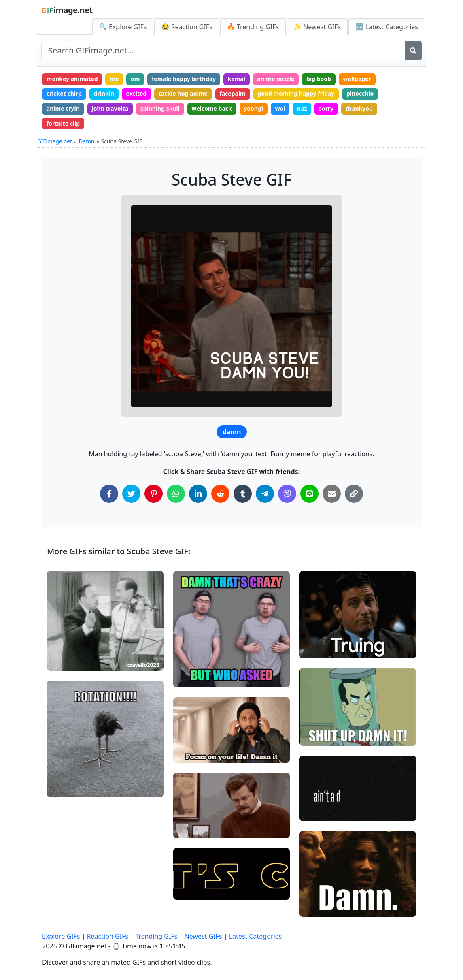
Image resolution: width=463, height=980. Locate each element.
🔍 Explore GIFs (123, 27)
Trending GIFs (156, 936)
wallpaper (357, 79)
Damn (87, 141)
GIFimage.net (55, 141)
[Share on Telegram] (265, 494)
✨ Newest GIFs (317, 27)
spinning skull (160, 108)
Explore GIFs (61, 936)
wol (280, 108)
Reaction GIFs (108, 936)
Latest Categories (256, 936)
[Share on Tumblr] (243, 494)
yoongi (253, 108)
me (114, 79)
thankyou (359, 108)
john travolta (110, 108)
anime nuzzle (276, 79)
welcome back (211, 108)
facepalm (232, 93)
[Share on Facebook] (109, 494)
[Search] (413, 51)
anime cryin (63, 108)
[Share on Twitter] (131, 494)
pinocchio (360, 93)
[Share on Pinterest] (154, 494)
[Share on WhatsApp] (176, 494)
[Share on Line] (309, 494)
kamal (237, 79)
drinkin (104, 93)
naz (302, 108)
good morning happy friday (296, 93)
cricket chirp (64, 93)
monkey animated (72, 79)
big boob (319, 79)
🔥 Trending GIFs (253, 27)
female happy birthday (184, 79)
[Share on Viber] (287, 494)
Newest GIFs (203, 936)
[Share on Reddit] (220, 494)
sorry (326, 108)
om (135, 79)
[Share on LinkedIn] (198, 494)
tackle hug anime (183, 93)
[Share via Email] (332, 494)
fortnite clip (63, 123)
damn (232, 432)
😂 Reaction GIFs (187, 27)
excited (137, 93)
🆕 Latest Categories (387, 27)
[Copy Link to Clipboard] (354, 494)
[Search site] (223, 51)
